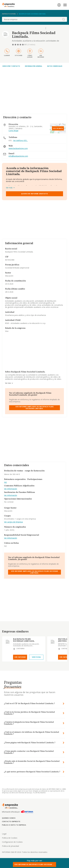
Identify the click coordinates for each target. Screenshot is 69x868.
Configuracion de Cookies (12, 842)
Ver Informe (20, 657)
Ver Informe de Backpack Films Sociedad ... (34, 864)
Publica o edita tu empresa (14, 825)
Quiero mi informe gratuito (34, 194)
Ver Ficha (36, 657)
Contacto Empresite (11, 822)
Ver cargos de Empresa (13, 522)
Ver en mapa (58, 128)
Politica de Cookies (10, 838)
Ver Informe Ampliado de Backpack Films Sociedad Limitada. (34, 408)
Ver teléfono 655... (20, 140)
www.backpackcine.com (18, 149)
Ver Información (11, 489)
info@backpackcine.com (18, 156)
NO (5, 482)
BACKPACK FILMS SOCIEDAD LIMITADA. (24, 640)
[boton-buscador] (64, 19)
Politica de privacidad (10, 846)
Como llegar (13, 131)
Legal (4, 834)
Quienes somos (9, 818)
